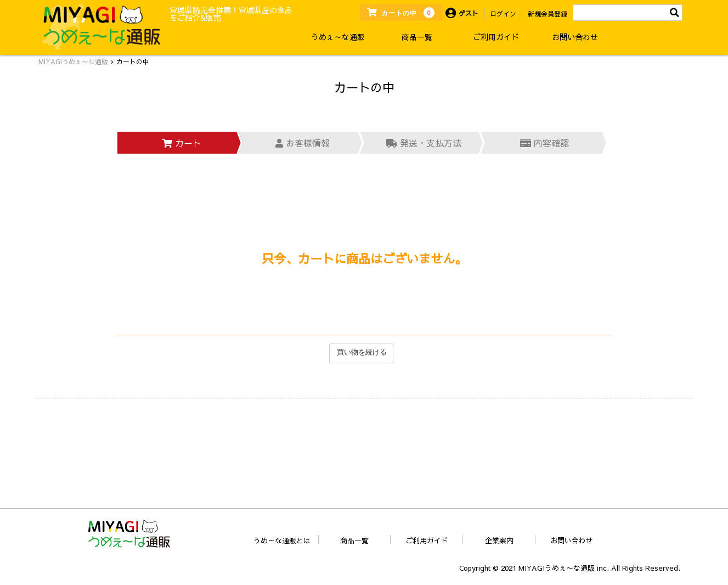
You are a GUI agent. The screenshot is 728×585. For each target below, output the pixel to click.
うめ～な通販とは (282, 541)
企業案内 (499, 541)
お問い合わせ (575, 37)
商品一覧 (417, 37)
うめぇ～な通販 (338, 37)
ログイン (503, 14)
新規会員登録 (548, 14)
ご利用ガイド (496, 37)
